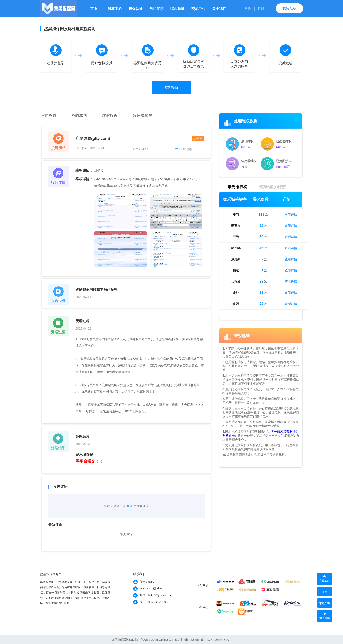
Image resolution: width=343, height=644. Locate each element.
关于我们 (219, 9)
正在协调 (48, 115)
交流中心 (198, 9)
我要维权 (289, 8)
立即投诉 (171, 87)
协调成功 (79, 115)
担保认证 (136, 9)
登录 (248, 9)
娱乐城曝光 (143, 115)
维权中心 (115, 9)
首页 (94, 9)
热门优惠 (157, 9)
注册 (261, 9)
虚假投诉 (110, 115)
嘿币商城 (177, 9)
